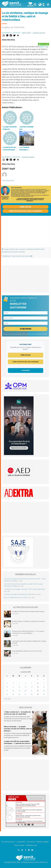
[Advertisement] (25, 232)
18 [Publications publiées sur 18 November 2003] (13, 691)
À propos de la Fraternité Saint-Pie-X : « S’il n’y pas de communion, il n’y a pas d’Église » (28, 632)
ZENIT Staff (26, 33)
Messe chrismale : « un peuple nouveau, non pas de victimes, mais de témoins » (18, 729)
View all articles (8, 180)
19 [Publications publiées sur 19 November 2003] (19, 691)
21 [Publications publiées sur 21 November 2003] (32, 691)
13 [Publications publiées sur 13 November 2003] (25, 687)
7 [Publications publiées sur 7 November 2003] (32, 683)
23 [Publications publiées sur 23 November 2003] (44, 691)
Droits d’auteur (19, 845)
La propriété (21, 842)
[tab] (16, 798)
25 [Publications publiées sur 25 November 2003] (13, 695)
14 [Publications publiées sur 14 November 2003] (32, 687)
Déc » (10, 699)
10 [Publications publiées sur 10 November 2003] (7, 687)
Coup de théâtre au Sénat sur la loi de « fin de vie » (27, 651)
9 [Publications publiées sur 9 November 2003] (44, 683)
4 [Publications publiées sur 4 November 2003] (13, 683)
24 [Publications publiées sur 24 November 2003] (7, 695)
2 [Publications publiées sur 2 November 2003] (44, 680)
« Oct (5, 699)
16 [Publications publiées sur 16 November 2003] (44, 687)
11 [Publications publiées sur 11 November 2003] (13, 687)
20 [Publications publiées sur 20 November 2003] (25, 691)
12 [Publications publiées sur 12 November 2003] (19, 687)
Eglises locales (39, 33)
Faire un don (26, 207)
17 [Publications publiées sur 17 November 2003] (7, 691)
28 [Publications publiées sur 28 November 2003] (32, 695)
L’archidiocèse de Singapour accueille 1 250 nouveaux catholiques (25, 589)
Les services (31, 842)
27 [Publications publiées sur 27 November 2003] (25, 695)
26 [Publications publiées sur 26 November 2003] (19, 695)
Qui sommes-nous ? (8, 842)
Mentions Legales (43, 842)
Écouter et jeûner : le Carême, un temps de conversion (28, 621)
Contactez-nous (31, 845)
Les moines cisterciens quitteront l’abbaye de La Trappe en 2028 (29, 642)
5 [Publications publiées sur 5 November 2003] (19, 683)
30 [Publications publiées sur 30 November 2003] (44, 695)
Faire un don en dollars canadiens (26, 211)
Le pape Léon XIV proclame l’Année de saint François (28, 611)
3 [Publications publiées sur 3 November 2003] (7, 683)
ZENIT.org (44, 47)
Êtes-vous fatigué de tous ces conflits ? (16, 597)
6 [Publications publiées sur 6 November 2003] (25, 683)
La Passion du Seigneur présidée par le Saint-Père (19, 594)
